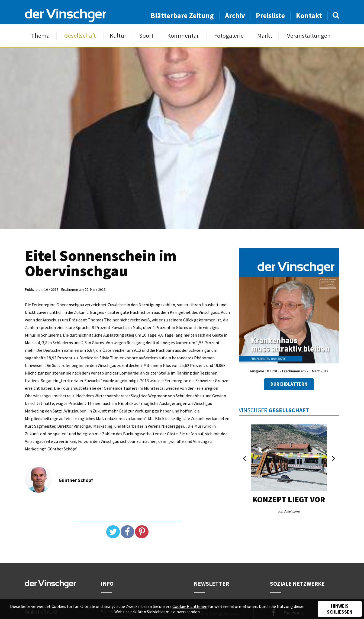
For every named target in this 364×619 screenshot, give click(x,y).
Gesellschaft (80, 36)
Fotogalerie (229, 36)
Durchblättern (289, 384)
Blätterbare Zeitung (182, 16)
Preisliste (270, 16)
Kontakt (309, 16)
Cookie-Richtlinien (190, 606)
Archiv (235, 16)
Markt (265, 36)
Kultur (118, 36)
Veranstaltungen (309, 36)
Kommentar (183, 36)
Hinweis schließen (340, 609)
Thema (41, 36)
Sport (146, 36)
